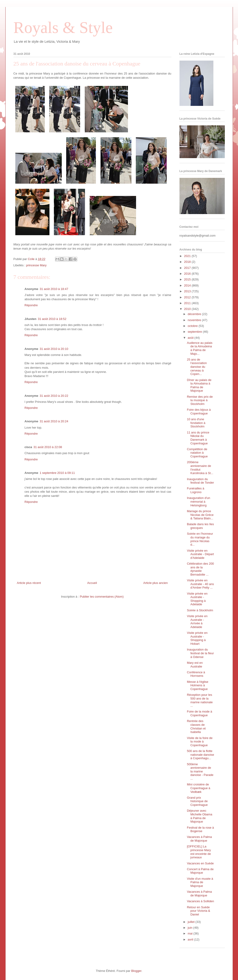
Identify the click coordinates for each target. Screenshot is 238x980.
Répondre (31, 305)
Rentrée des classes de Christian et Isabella (196, 726)
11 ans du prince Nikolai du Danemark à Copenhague (198, 438)
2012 (188, 297)
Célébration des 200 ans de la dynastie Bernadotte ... (200, 569)
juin (190, 928)
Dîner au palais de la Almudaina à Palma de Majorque (199, 385)
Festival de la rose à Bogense (200, 829)
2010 (188, 309)
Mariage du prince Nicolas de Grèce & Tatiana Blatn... (200, 515)
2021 (188, 256)
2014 (188, 285)
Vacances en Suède (200, 863)
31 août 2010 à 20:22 (54, 396)
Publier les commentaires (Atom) (102, 597)
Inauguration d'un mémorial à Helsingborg (199, 501)
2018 (188, 262)
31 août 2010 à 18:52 (52, 319)
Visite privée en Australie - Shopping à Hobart (197, 638)
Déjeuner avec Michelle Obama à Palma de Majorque (200, 816)
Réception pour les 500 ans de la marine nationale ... (200, 700)
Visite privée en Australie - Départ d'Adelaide (200, 554)
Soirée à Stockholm (200, 610)
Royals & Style (63, 28)
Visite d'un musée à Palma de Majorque (200, 882)
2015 (188, 279)
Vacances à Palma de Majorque (199, 839)
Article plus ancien (156, 583)
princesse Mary (36, 265)
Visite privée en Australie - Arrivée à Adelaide (197, 622)
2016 (188, 274)
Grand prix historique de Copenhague (197, 801)
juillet (191, 922)
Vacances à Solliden (201, 901)
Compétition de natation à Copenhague (197, 453)
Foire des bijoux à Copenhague (199, 412)
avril (191, 939)
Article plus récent (29, 583)
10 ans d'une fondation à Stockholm (196, 423)
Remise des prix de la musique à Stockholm (200, 400)
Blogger (136, 971)
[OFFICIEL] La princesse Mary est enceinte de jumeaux (199, 852)
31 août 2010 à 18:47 (54, 289)
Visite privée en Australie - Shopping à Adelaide (197, 599)
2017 (188, 268)
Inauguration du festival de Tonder (201, 481)
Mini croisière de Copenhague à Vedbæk (199, 788)
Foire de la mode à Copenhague (199, 713)
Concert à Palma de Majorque (200, 871)
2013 (188, 291)
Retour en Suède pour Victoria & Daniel (199, 911)
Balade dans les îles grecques (200, 526)
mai (191, 933)
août (191, 338)
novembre (195, 320)
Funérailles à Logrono (196, 490)
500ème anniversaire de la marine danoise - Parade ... (200, 771)
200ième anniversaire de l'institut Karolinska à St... (200, 468)
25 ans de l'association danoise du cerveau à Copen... (197, 367)
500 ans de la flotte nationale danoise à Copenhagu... (201, 755)
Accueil (92, 583)
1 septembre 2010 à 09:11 (57, 473)
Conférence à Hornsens (196, 674)
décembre (195, 314)
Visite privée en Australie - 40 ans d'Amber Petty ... (200, 584)
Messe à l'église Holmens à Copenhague (198, 685)
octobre (193, 326)
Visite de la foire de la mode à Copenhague (200, 742)
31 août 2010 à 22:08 (48, 447)
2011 (188, 303)
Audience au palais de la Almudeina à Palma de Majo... (200, 348)
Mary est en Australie (195, 665)
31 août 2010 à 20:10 (54, 349)
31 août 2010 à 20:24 (54, 421)
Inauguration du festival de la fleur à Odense (200, 653)
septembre (195, 332)
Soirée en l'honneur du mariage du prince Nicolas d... (200, 539)
